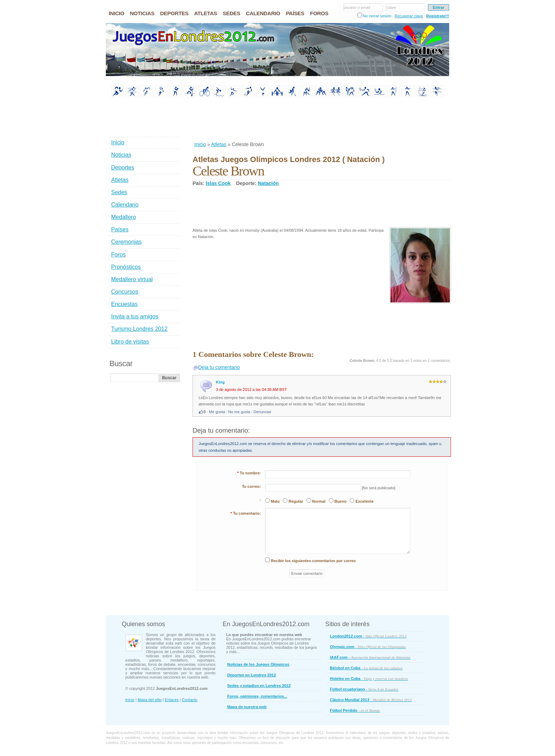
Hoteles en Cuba (369, 679)
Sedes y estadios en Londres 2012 (259, 686)
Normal (319, 501)
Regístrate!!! (438, 16)
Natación (268, 183)
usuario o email (357, 7)
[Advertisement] (321, 120)
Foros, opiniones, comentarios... (257, 696)
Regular (296, 501)
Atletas (219, 144)
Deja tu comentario (219, 367)
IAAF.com (370, 657)
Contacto (190, 700)
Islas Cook (218, 183)
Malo (275, 501)
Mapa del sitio (150, 700)
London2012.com (368, 636)
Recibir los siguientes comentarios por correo (313, 561)
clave (391, 7)
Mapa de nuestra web (247, 707)
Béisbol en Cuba (366, 668)
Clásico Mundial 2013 (371, 700)
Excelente (364, 501)
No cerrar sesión (377, 16)
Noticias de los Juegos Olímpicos (258, 664)
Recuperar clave (409, 16)
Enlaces (172, 700)
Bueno (341, 501)
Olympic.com (368, 647)
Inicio (200, 144)
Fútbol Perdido (355, 710)
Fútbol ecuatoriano (364, 689)
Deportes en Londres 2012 (252, 675)
